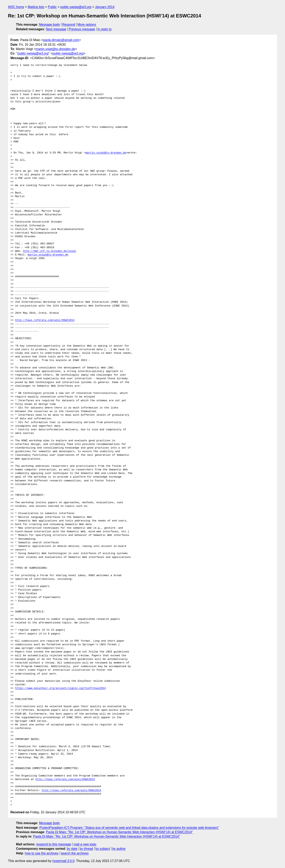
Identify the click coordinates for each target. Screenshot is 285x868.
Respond (69, 25)
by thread (86, 849)
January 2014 (105, 7)
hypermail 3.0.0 (63, 861)
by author (119, 849)
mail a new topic (85, 844)
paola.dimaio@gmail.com (61, 40)
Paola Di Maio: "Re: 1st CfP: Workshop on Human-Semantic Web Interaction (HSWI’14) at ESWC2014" (119, 832)
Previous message (82, 29)
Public (52, 7)
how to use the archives (42, 853)
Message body (50, 25)
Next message (56, 29)
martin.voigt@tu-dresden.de (56, 49)
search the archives (75, 853)
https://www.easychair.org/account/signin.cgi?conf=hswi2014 (60, 688)
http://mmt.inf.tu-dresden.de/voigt (49, 251)
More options (87, 25)
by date (72, 849)
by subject (103, 849)
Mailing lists (36, 7)
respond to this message (54, 844)
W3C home (16, 7)
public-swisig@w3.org (76, 7)
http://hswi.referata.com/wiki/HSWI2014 (45, 320)
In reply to (104, 29)
